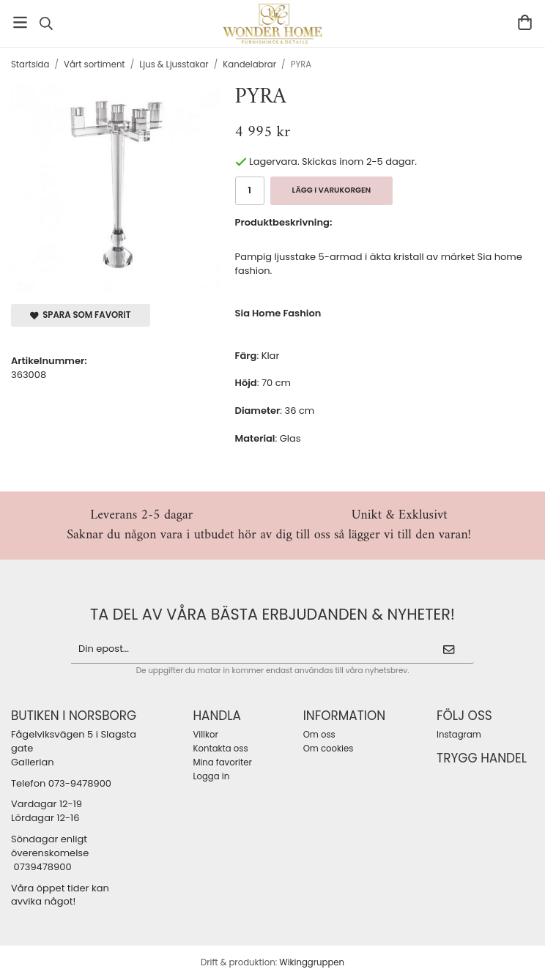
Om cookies (329, 749)
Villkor (205, 735)
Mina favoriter (222, 762)
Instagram (459, 735)
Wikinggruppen (312, 962)
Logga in (211, 776)
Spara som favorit (81, 315)
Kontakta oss (220, 749)
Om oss (319, 735)
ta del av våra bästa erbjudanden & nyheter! (272, 614)
